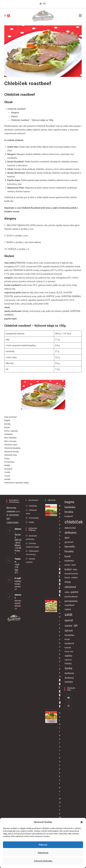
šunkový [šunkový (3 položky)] (69, 678)
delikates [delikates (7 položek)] (71, 533)
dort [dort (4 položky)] (67, 538)
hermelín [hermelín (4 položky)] (70, 547)
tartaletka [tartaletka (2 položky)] (69, 635)
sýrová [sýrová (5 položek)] (69, 631)
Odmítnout (43, 853)
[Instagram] (41, 4)
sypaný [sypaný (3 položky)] (68, 626)
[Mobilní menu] (80, 16)
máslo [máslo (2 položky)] (75, 578)
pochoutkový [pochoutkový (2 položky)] (71, 597)
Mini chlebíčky (10, 438)
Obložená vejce (11, 445)
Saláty (31, 522)
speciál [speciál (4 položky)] (69, 620)
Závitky (7, 479)
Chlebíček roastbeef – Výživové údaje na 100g (32, 120)
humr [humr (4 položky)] (68, 556)
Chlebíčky (8, 434)
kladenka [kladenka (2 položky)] (69, 561)
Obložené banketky (12, 448)
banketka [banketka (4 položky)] (70, 507)
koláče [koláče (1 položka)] (67, 565)
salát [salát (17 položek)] (68, 615)
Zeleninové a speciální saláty (16, 483)
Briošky (7, 424)
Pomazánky (9, 462)
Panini (7, 459)
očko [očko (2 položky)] (67, 592)
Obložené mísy (11, 455)
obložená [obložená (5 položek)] (70, 587)
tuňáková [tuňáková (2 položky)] (69, 643)
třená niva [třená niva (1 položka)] (69, 651)
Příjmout (43, 845)
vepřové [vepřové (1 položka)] (68, 660)
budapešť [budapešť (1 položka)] (69, 516)
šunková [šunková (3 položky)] (69, 673)
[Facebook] (69, 698)
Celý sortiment (10, 417)
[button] (82, 822)
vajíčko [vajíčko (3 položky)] (68, 656)
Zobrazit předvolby (43, 861)
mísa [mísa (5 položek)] (68, 582)
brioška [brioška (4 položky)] (69, 512)
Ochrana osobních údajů (32, 545)
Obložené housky (12, 452)
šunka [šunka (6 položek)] (68, 668)
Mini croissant (10, 441)
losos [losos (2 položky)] (67, 578)
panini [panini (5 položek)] (75, 592)
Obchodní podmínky (31, 537)
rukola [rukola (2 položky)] (68, 609)
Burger (7, 427)
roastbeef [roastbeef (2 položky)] (69, 605)
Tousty (7, 476)
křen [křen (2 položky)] (75, 570)
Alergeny (15, 113)
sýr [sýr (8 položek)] (76, 625)
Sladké (7, 465)
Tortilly (7, 472)
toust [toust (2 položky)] (67, 639)
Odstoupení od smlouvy (32, 553)
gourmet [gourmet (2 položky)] (69, 542)
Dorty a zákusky (11, 431)
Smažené (8, 469)
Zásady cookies (30, 560)
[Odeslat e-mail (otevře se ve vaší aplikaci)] (44, 4)
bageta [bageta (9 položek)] (69, 502)
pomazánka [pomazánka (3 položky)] (71, 601)
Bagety (7, 420)
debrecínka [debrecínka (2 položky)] (70, 528)
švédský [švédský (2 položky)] (69, 682)
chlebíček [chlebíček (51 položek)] (74, 522)
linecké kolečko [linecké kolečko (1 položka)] (71, 574)
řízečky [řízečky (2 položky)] (68, 664)
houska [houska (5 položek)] (69, 551)
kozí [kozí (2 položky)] (74, 565)
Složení (14, 116)
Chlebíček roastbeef (16, 109)
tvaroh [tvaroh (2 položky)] (68, 648)
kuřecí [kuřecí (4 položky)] (68, 569)
